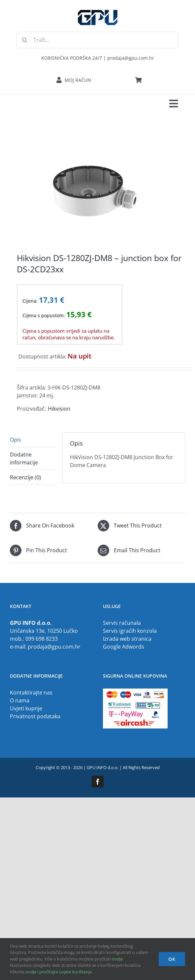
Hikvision (59, 409)
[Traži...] (97, 40)
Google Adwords (124, 647)
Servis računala (122, 623)
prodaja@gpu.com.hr (54, 647)
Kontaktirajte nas (31, 693)
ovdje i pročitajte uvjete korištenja (59, 972)
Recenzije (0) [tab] (25, 477)
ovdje (117, 959)
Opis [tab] (16, 440)
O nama (20, 700)
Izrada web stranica (127, 639)
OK (172, 959)
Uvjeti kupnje (26, 708)
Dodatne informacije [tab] (24, 458)
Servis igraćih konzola (130, 631)
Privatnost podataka (35, 716)
